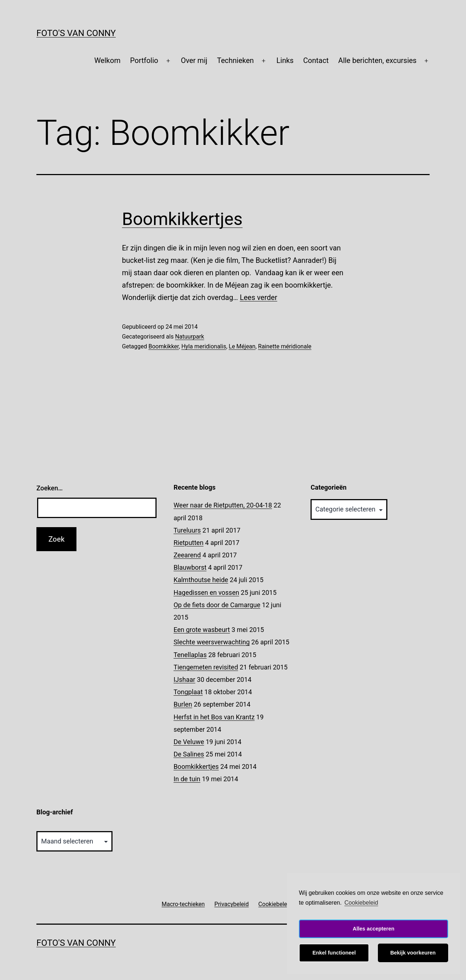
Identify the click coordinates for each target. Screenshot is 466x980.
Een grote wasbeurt (202, 630)
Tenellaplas (190, 655)
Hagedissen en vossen (206, 592)
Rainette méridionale (285, 346)
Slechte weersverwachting (212, 642)
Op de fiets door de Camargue (217, 605)
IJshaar (185, 679)
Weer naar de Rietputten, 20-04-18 (223, 505)
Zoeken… (50, 488)
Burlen (183, 704)
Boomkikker (164, 346)
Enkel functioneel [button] (334, 953)
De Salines (189, 754)
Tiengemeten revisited (206, 667)
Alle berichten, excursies (377, 60)
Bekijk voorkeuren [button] (413, 953)
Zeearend (187, 555)
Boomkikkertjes (182, 219)
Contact (316, 60)
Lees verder (259, 297)
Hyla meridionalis (204, 346)
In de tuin (187, 779)
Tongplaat (188, 692)
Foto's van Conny (76, 33)
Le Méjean (242, 346)
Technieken (235, 60)
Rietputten (189, 543)
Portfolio (144, 60)
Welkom (107, 60)
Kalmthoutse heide (201, 580)
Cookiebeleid (361, 903)
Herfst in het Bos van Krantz (214, 717)
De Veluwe (189, 742)
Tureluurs (187, 530)
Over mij (194, 60)
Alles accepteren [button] (374, 929)
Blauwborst (190, 567)
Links (285, 60)
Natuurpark (190, 337)
